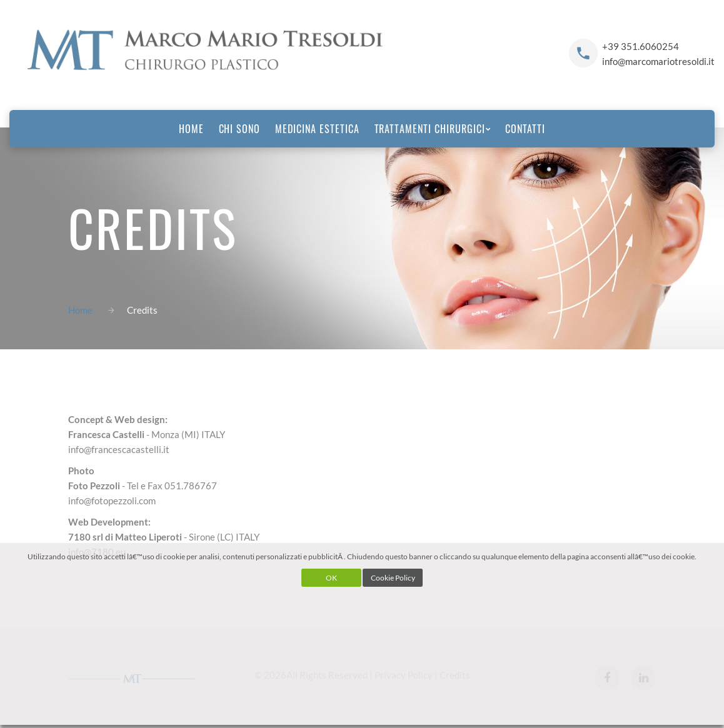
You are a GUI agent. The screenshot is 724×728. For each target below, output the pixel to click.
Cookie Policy (393, 578)
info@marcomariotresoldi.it (658, 61)
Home (80, 310)
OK (331, 578)
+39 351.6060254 (641, 46)
